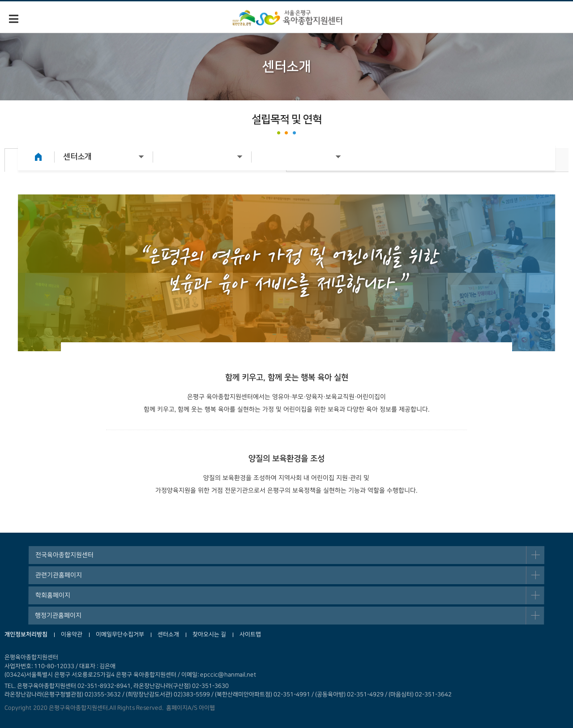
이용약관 (72, 634)
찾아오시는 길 (209, 634)
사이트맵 (250, 634)
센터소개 (168, 634)
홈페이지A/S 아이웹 (189, 708)
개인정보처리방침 (26, 634)
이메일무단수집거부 (120, 634)
